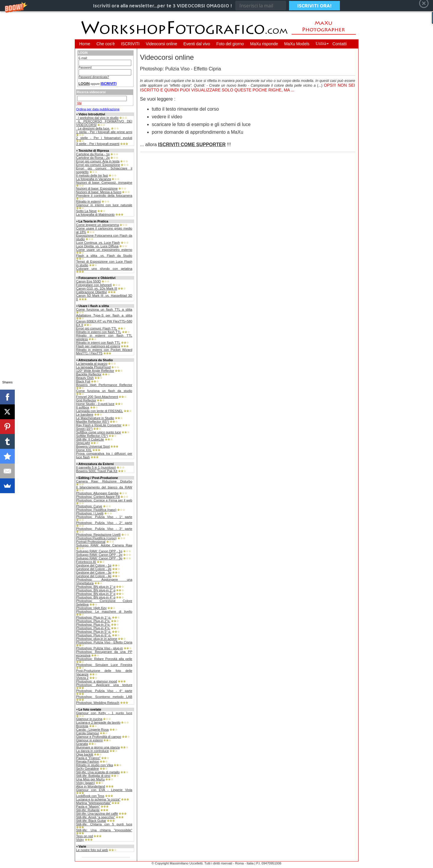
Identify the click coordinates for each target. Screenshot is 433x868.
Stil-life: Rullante (88, 810)
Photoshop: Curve (89, 506)
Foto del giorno (230, 44)
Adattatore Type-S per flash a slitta (104, 315)
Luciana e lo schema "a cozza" (98, 799)
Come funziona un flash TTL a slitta (104, 309)
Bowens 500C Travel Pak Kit (97, 471)
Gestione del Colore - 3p (94, 572)
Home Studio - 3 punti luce (95, 404)
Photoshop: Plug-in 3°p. (93, 625)
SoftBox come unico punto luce (99, 432)
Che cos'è (106, 44)
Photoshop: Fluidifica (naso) (96, 510)
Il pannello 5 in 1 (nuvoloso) (96, 467)
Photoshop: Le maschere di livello (104, 612)
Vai (79, 103)
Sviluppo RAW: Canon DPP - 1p (99, 551)
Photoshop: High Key (91, 608)
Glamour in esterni (90, 740)
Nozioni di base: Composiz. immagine (104, 183)
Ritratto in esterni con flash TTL (99, 332)
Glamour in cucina (89, 719)
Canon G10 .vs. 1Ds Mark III (97, 288)
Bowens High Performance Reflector (104, 385)
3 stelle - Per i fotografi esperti (98, 144)
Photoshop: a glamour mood (97, 681)
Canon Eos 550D (89, 281)
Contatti (340, 44)
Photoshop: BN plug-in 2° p (96, 590)
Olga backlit (85, 754)
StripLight (83, 443)
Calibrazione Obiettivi (92, 292)
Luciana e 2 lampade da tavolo (98, 722)
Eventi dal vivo (197, 44)
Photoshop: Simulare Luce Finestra (104, 665)
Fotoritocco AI (86, 562)
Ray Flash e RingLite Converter (99, 425)
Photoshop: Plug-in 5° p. (94, 632)
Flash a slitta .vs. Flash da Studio (104, 256)
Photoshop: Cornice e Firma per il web (104, 500)
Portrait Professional (91, 542)
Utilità (321, 44)
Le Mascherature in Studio (95, 418)
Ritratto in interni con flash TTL (98, 343)
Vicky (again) (86, 783)
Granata (82, 744)
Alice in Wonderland (91, 786)
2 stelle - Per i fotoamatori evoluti (104, 138)
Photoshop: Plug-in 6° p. (94, 635)
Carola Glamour (88, 733)
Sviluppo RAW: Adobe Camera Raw (104, 545)
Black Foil (83, 381)
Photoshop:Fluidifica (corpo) (97, 538)
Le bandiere (85, 414)
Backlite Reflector (89, 374)
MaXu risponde (264, 44)
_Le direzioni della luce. (93, 128)
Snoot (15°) (85, 429)
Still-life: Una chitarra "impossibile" (104, 830)
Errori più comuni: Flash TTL (97, 328)
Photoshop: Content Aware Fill (98, 497)
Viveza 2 (82, 678)
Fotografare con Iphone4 (94, 285)
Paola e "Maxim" (88, 806)
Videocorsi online (161, 44)
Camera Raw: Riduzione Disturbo (104, 481)
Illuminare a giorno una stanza (98, 747)
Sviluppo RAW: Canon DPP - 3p (99, 558)
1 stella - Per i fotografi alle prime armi (104, 132)
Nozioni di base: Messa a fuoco (99, 192)
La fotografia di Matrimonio (95, 214)
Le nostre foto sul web (92, 850)
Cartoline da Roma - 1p (93, 154)
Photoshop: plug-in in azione (97, 639)
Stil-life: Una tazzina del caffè (97, 814)
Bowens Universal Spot (93, 446)
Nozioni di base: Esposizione (97, 188)
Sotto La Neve (87, 211)
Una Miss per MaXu (91, 779)
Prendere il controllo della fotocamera (104, 196)
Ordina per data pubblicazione (98, 109)
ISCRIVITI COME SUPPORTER (192, 145)
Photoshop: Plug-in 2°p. (93, 621)
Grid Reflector (86, 400)
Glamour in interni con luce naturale (104, 205)
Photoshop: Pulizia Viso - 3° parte (104, 529)
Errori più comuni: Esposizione (98, 165)
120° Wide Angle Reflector (95, 371)
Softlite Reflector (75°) (92, 436)
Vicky (80, 840)
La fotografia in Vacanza (94, 179)
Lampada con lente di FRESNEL (100, 411)
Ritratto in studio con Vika (95, 765)
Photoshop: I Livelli (90, 513)
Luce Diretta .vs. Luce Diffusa (97, 246)
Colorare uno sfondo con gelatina (104, 269)
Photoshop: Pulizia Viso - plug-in (100, 648)
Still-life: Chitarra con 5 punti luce (104, 824)
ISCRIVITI (130, 44)
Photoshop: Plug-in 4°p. (93, 628)
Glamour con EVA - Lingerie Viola (104, 790)
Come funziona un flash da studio (104, 391)
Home (85, 44)
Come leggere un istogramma (98, 225)
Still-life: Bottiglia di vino (93, 776)
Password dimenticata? (94, 77)
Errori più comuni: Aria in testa (98, 161)
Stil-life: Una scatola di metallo (98, 772)
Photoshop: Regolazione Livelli (98, 535)
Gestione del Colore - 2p (94, 569)
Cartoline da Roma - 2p (93, 158)
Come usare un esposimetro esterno (104, 250)
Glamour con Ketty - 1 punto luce (104, 713)
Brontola (82, 726)
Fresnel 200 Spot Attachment (97, 397)
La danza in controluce (93, 751)
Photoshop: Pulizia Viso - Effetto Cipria (104, 642)
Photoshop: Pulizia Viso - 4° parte (104, 691)
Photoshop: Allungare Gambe (98, 493)
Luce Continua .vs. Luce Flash (98, 243)
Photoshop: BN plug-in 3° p (96, 594)
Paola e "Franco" (88, 758)
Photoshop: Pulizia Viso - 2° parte (104, 523)
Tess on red (85, 836)
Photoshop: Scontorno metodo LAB (104, 697)
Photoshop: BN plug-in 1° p (96, 587)
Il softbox (83, 407)
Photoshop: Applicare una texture (104, 685)
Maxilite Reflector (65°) (93, 422)
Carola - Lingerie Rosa (93, 730)
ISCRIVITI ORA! (315, 6)
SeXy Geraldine (88, 769)
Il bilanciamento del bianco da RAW (104, 487)
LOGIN (84, 84)
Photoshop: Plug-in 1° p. (94, 617)
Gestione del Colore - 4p (94, 576)
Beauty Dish (85, 378)
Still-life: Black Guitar (91, 821)
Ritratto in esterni (89, 201)
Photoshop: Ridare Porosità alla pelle (104, 659)
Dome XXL (84, 450)
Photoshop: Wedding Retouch (98, 703)
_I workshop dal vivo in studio (98, 118)
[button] (216, 6)
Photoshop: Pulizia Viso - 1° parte (104, 517)
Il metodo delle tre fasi (92, 175)
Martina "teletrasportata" (94, 803)
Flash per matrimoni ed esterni (98, 346)
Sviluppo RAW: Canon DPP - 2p (99, 555)
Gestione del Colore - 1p (94, 565)
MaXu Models (297, 44)
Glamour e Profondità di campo (99, 737)
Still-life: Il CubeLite (90, 439)
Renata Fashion (88, 761)
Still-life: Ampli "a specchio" (96, 817)
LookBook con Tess (90, 796)
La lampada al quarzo (92, 364)
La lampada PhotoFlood (94, 367)
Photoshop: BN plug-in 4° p (96, 597)
